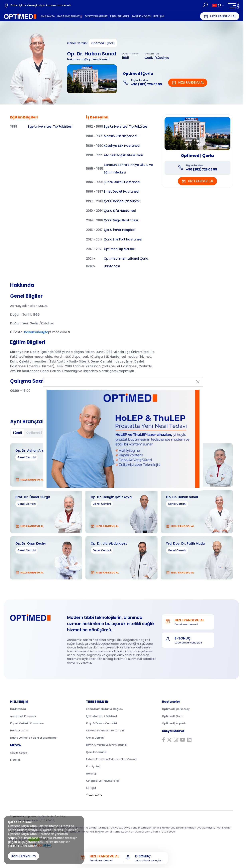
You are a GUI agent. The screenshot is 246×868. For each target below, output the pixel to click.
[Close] (198, 382)
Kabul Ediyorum (24, 856)
